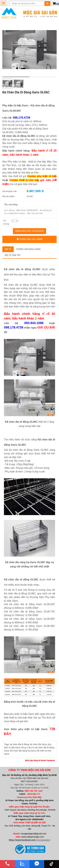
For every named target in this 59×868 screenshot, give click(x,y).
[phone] (7, 864)
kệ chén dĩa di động (19, 744)
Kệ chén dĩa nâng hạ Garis (23, 751)
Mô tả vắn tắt (13, 255)
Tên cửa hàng (11, 205)
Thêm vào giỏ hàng (29, 239)
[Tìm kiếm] (47, 3)
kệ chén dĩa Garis (38, 744)
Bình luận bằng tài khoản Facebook (40, 761)
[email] (37, 864)
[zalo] (22, 864)
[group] (29, 50)
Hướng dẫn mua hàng (28, 249)
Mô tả (8, 249)
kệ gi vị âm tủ (28, 748)
